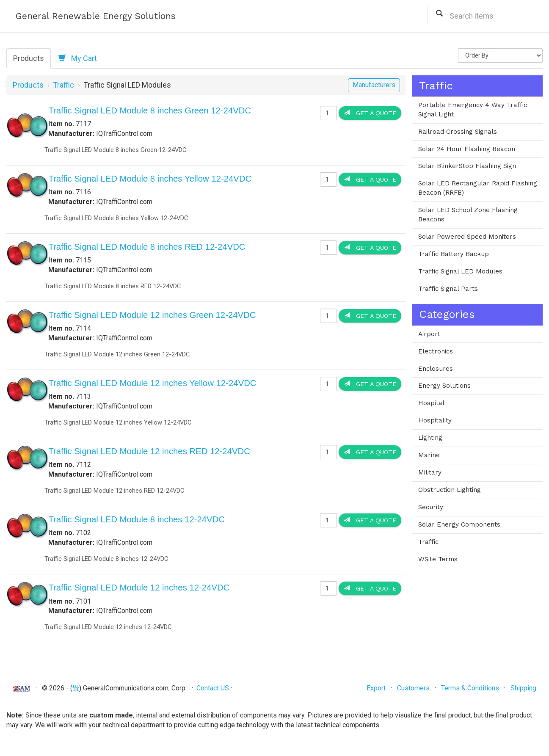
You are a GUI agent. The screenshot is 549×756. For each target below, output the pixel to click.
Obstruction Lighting (450, 490)
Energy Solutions (444, 386)
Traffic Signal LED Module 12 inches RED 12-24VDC (149, 451)
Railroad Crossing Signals (458, 132)
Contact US (213, 688)
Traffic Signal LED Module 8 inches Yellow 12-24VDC (150, 179)
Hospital (431, 403)
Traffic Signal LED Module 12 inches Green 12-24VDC (152, 315)
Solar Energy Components (459, 524)
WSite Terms (438, 559)
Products (29, 58)
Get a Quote (370, 113)
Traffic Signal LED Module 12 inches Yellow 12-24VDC (152, 383)
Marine (429, 455)
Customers (413, 688)
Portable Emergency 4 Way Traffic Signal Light (473, 110)
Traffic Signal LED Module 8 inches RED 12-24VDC (147, 247)
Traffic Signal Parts (448, 289)
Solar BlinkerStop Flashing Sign (467, 166)
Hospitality (435, 420)
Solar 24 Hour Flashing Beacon (467, 149)
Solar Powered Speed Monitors (467, 237)
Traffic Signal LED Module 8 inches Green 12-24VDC (150, 110)
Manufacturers (374, 85)
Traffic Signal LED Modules (460, 271)
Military (430, 472)
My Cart (78, 58)
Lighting (430, 438)
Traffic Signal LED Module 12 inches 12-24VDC (139, 588)
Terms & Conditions (470, 688)
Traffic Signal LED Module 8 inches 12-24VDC (137, 519)
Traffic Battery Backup (454, 254)
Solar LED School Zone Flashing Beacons (468, 215)
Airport (429, 334)
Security (431, 507)
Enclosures (436, 369)
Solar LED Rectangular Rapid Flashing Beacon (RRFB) (478, 188)
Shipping (523, 688)
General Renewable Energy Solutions (96, 16)
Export (376, 688)
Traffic (64, 85)
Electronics (436, 351)
